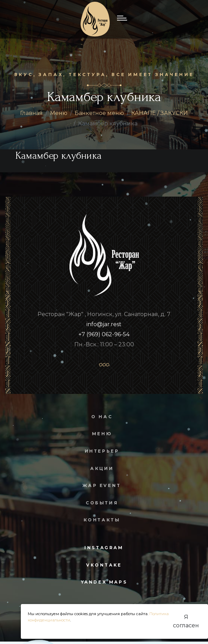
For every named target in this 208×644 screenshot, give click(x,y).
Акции (98, 468)
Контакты (98, 520)
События (98, 503)
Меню (59, 113)
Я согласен (186, 621)
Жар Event (98, 485)
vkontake (104, 565)
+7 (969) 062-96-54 (104, 334)
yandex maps (104, 582)
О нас (98, 417)
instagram (104, 548)
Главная (31, 113)
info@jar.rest (104, 324)
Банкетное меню (99, 113)
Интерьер (98, 451)
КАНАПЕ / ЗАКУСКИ (160, 113)
